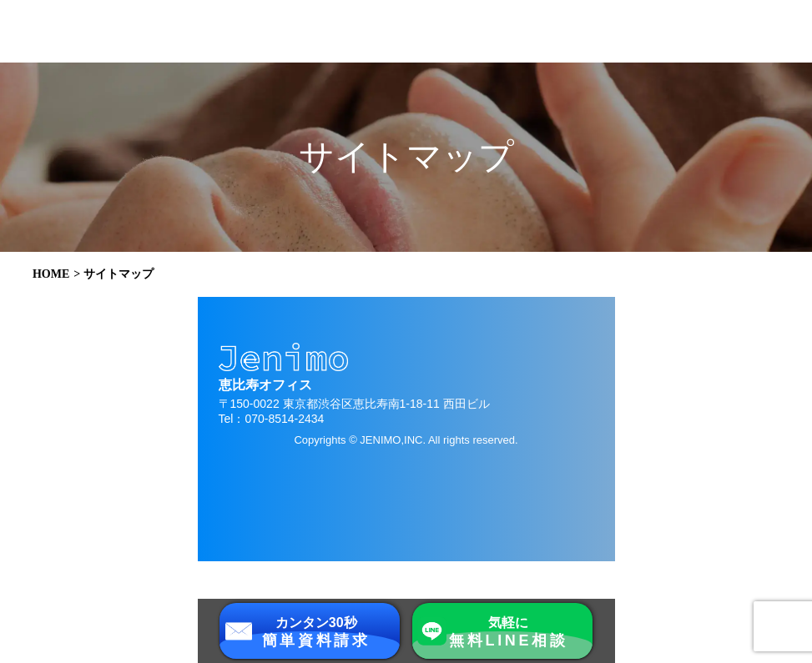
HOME (51, 274)
